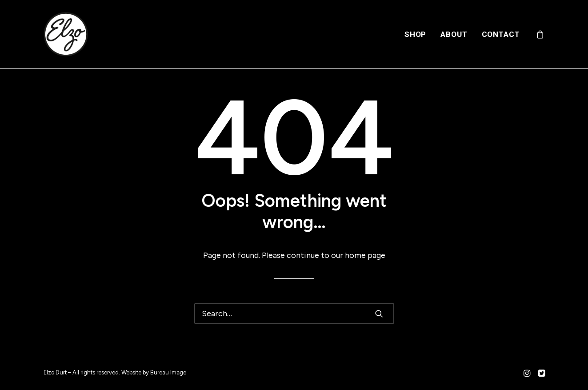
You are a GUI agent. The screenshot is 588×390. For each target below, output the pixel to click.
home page (365, 255)
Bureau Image (168, 372)
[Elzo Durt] (66, 34)
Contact (501, 34)
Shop (415, 34)
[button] (379, 314)
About (454, 34)
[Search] (294, 314)
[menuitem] (415, 34)
